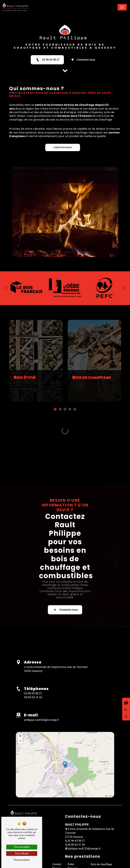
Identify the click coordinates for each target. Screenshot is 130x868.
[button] (65, 720)
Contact (57, 820)
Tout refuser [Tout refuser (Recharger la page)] (22, 854)
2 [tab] (60, 425)
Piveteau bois (75, 847)
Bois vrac (73, 824)
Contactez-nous (82, 60)
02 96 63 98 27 (47, 60)
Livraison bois (76, 839)
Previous (5, 272)
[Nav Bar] (122, 7)
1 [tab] (55, 425)
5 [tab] (75, 425)
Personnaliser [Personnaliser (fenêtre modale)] (22, 860)
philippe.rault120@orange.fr (42, 675)
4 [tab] (70, 425)
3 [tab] (65, 425)
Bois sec (73, 832)
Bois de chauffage (102, 820)
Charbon (73, 843)
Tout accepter (22, 847)
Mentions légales (78, 853)
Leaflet (109, 751)
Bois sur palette (77, 828)
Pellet (71, 820)
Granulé (72, 835)
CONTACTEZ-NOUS (63, 147)
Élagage (57, 824)
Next (125, 272)
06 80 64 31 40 (33, 653)
